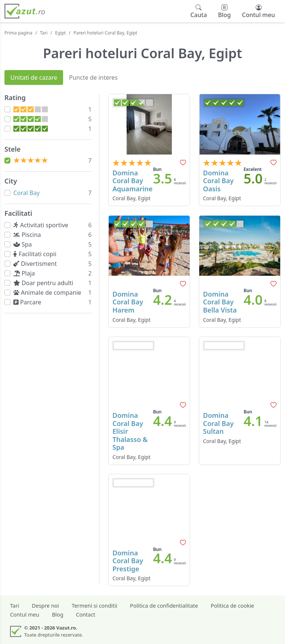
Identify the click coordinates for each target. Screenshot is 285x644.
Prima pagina (18, 33)
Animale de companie (49, 293)
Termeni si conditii (94, 606)
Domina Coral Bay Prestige (128, 561)
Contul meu (25, 615)
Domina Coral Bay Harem (128, 302)
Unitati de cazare (34, 77)
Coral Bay (27, 193)
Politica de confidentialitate (164, 606)
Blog (58, 615)
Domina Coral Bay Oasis (218, 181)
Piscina (29, 235)
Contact (86, 615)
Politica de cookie (232, 606)
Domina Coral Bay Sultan (218, 423)
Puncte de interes (93, 77)
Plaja (26, 273)
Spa (24, 244)
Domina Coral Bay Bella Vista (220, 302)
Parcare (29, 302)
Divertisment (37, 264)
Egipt (61, 33)
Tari (44, 33)
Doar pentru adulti (45, 283)
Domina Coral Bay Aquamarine (132, 181)
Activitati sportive (42, 225)
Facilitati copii (36, 254)
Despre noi (45, 606)
